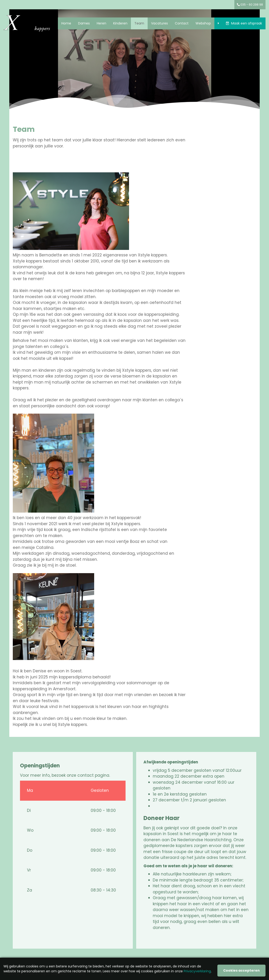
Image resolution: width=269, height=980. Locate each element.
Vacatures (159, 23)
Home (66, 23)
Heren (101, 23)
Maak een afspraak (247, 23)
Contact (182, 23)
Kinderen (120, 23)
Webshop (203, 23)
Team (139, 23)
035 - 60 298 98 (250, 5)
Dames (84, 23)
